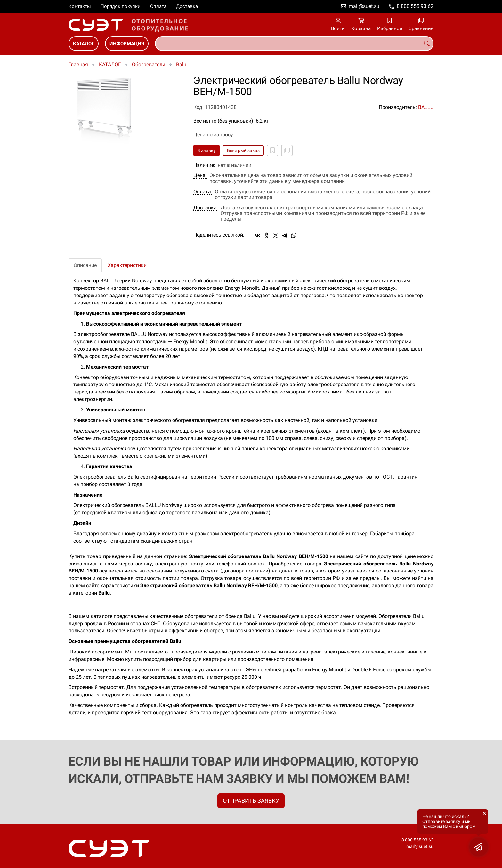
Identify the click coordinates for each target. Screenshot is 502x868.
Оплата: (203, 192)
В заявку (206, 150)
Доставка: (206, 208)
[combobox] (294, 44)
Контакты (80, 6)
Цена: (200, 175)
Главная (78, 65)
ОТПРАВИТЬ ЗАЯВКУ (251, 801)
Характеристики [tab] (127, 265)
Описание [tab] (85, 265)
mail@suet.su (364, 6)
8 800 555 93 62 (415, 6)
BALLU (426, 107)
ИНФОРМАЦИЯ (127, 44)
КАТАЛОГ (84, 44)
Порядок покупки (121, 6)
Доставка (187, 6)
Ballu (182, 65)
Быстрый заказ (243, 150)
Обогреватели (149, 65)
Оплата (158, 6)
